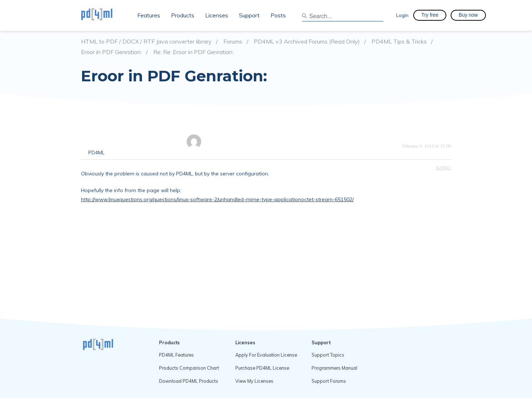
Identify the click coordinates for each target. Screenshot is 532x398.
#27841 (444, 168)
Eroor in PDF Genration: (111, 52)
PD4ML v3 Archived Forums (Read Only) (307, 42)
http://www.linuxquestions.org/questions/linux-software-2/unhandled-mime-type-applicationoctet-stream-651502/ (217, 199)
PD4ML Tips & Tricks (399, 42)
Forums (233, 42)
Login (402, 15)
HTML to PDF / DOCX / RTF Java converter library (146, 42)
